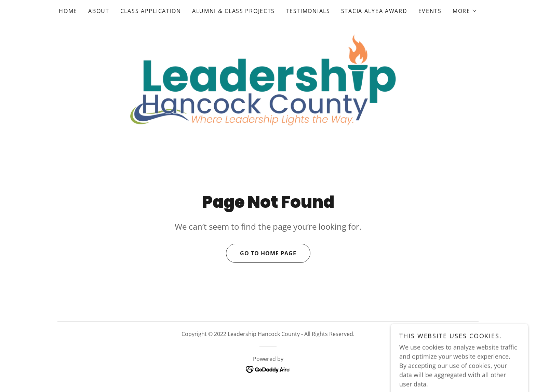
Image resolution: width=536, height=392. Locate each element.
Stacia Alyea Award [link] (374, 11)
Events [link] (430, 11)
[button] (465, 11)
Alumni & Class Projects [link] (233, 11)
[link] (268, 81)
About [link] (99, 11)
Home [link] (68, 11)
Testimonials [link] (308, 11)
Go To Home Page (261, 253)
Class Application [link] (151, 11)
